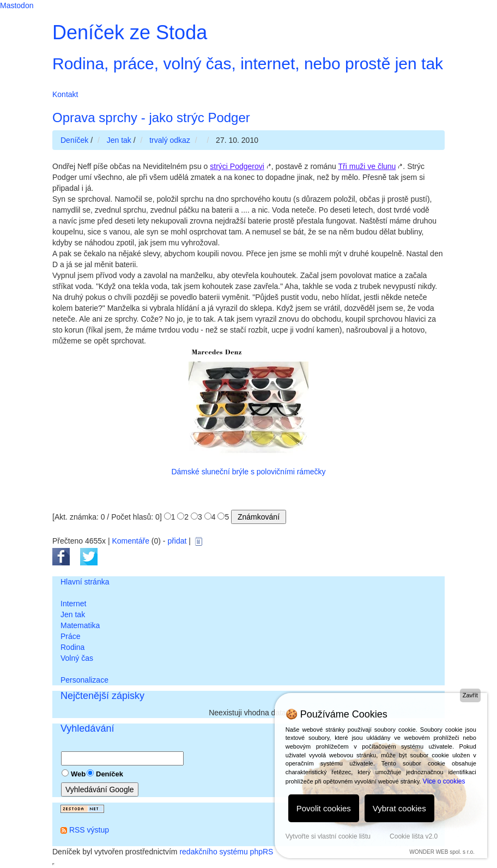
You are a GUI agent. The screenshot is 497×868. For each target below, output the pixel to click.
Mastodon (17, 5)
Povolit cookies (324, 808)
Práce (71, 636)
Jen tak (73, 614)
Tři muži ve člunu (367, 166)
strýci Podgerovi (237, 166)
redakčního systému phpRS (226, 852)
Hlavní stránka (85, 582)
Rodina (72, 647)
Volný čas (77, 658)
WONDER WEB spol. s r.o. (442, 852)
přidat (177, 541)
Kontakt (65, 94)
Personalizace (84, 680)
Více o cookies (444, 781)
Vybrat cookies (399, 808)
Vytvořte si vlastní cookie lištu (328, 836)
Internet (73, 604)
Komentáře (130, 541)
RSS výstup (89, 830)
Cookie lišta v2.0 (414, 836)
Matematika (80, 625)
